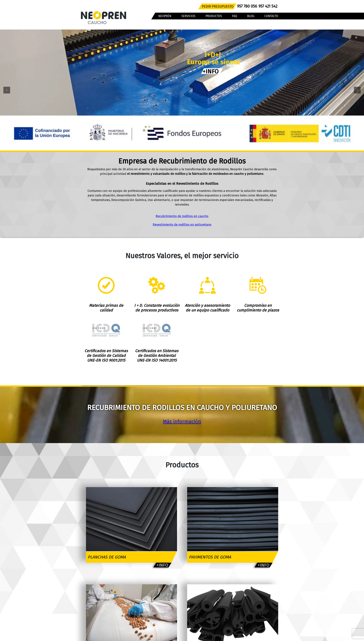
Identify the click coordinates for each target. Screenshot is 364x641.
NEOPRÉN (165, 16)
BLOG (251, 16)
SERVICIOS (188, 16)
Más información (182, 421)
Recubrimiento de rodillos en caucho (182, 216)
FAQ (235, 16)
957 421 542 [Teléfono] (268, 6)
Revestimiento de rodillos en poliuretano (182, 224)
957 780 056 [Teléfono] (247, 6)
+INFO (207, 72)
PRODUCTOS (214, 16)
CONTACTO (271, 16)
